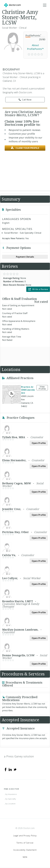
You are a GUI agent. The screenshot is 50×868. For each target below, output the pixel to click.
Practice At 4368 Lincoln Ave (28, 390)
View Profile (42, 388)
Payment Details (25, 257)
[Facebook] (6, 769)
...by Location (10, 804)
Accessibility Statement (25, 850)
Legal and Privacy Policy (25, 836)
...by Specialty (10, 799)
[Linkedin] (10, 769)
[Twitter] (15, 769)
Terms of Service (25, 843)
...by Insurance (10, 794)
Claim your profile (25, 148)
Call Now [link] (25, 100)
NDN (25, 857)
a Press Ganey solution (19, 756)
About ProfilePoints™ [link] (35, 47)
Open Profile (39, 443)
